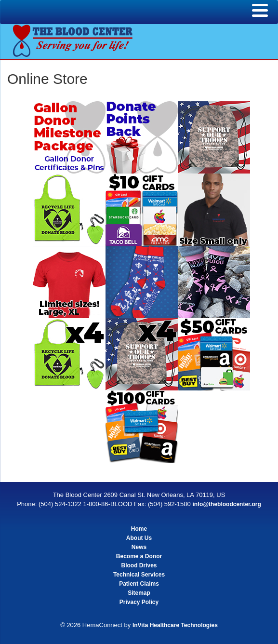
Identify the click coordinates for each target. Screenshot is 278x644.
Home (139, 529)
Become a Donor (139, 556)
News (139, 547)
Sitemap (139, 593)
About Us (139, 538)
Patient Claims (139, 584)
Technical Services (139, 575)
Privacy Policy (139, 602)
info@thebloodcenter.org (226, 504)
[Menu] (260, 11)
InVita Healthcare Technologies (175, 625)
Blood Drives (139, 565)
